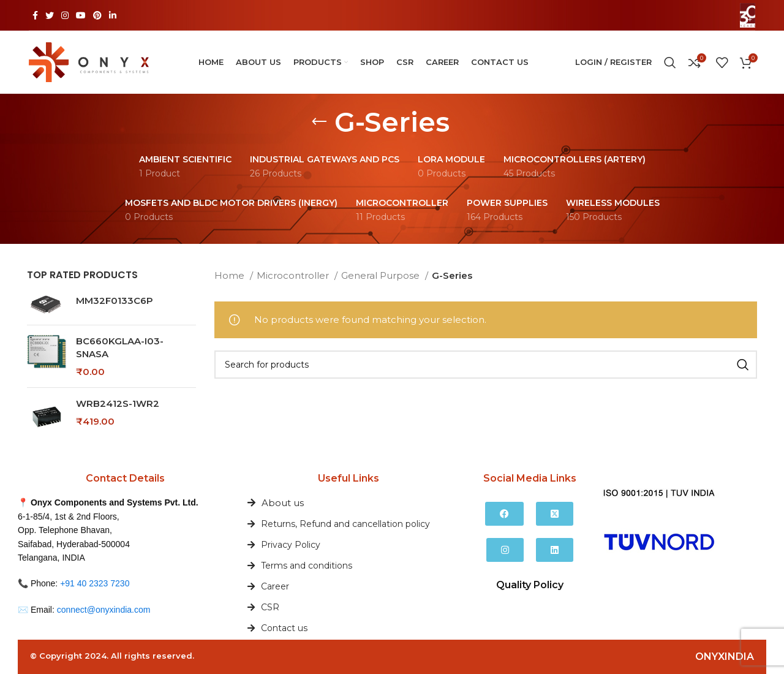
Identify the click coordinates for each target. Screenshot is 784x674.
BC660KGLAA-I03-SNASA (120, 347)
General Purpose (382, 275)
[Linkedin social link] (113, 15)
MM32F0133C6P (115, 301)
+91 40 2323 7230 (95, 583)
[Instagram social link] (65, 15)
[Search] (670, 62)
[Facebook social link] (35, 15)
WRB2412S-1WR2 (118, 403)
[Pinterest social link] (97, 15)
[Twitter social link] (50, 15)
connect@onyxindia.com (104, 610)
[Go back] (319, 122)
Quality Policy (530, 585)
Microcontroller (294, 275)
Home (231, 275)
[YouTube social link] (81, 15)
